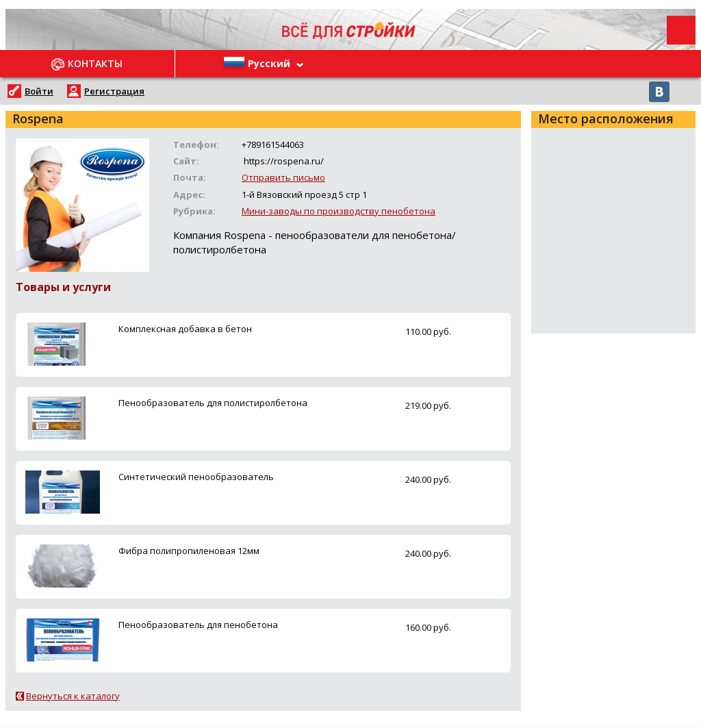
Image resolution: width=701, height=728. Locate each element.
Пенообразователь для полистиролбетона (213, 403)
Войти (39, 91)
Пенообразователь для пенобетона (198, 625)
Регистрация (114, 91)
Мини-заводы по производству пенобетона (339, 211)
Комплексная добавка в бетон (185, 329)
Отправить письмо (283, 177)
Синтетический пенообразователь (196, 477)
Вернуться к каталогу (73, 696)
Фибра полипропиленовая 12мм (189, 551)
